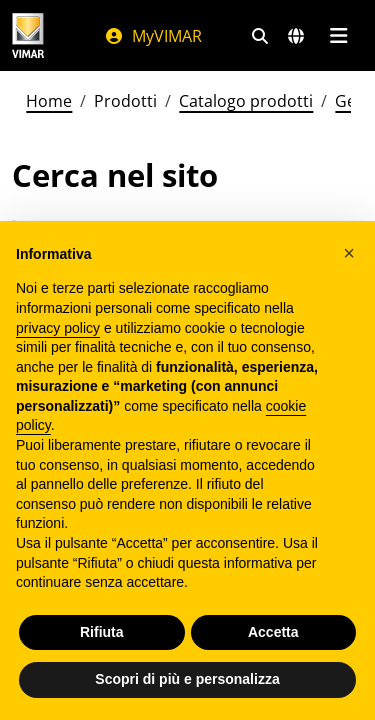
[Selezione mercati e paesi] (296, 36)
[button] (349, 253)
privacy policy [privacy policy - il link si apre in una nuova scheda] (58, 328)
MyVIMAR (153, 36)
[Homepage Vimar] (28, 35)
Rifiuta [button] (102, 632)
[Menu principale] (338, 36)
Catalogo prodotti (246, 101)
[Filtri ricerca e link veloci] (260, 36)
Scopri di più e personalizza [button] (187, 679)
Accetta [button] (273, 632)
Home (49, 101)
